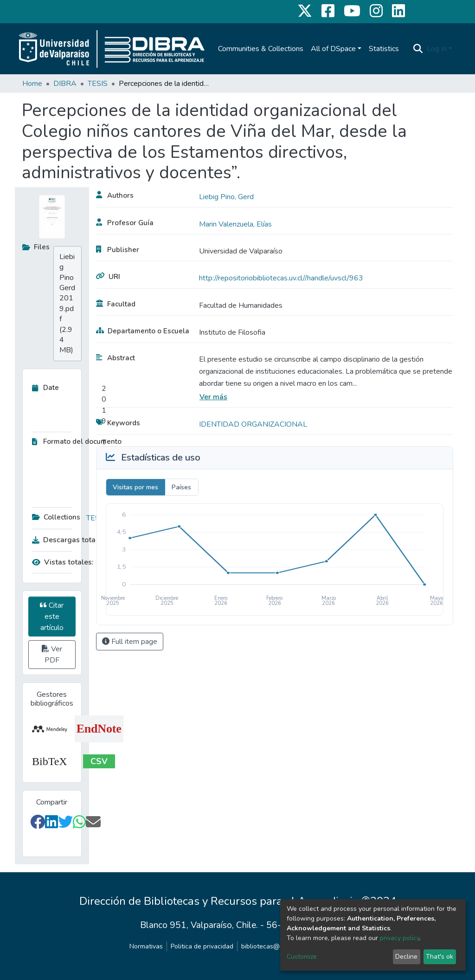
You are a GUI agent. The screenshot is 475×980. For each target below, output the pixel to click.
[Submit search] (418, 49)
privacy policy (400, 938)
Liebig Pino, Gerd (226, 197)
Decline (406, 957)
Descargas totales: (67, 540)
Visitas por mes (135, 487)
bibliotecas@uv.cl (267, 946)
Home (32, 84)
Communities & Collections (261, 49)
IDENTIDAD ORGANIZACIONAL (253, 424)
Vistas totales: (63, 562)
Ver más (213, 397)
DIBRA (65, 84)
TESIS (98, 84)
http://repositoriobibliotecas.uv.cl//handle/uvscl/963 (281, 278)
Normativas (146, 946)
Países (181, 487)
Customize (302, 957)
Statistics (384, 49)
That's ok (440, 957)
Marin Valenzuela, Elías (235, 224)
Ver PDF (52, 655)
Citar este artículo (52, 617)
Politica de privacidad (202, 946)
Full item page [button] (130, 642)
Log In (437, 49)
